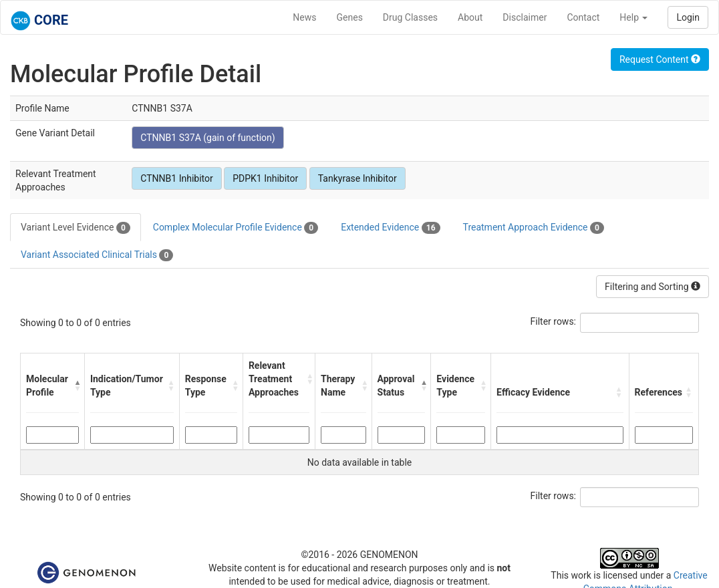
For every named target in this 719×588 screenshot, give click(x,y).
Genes (350, 17)
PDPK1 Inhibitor (265, 178)
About (470, 17)
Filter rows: (554, 321)
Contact (583, 17)
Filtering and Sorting (653, 287)
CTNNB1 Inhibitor (176, 178)
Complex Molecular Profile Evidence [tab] (236, 228)
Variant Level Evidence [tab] (76, 228)
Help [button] (633, 17)
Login (688, 17)
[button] (76, 386)
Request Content (660, 59)
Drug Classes (410, 17)
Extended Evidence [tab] (390, 228)
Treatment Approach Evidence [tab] (534, 228)
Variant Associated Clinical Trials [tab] (97, 255)
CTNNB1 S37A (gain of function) (207, 138)
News (304, 17)
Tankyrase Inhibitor (357, 178)
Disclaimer (525, 17)
